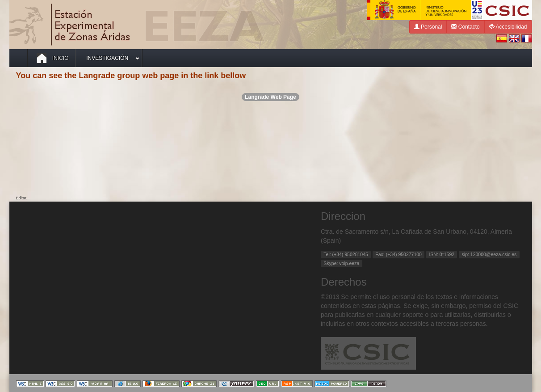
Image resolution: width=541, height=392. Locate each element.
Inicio (53, 58)
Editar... (23, 198)
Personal (428, 27)
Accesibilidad (508, 27)
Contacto (465, 27)
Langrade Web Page (270, 97)
